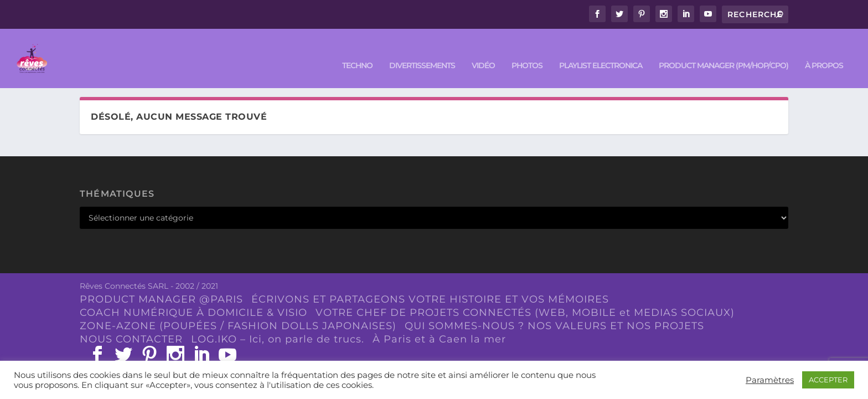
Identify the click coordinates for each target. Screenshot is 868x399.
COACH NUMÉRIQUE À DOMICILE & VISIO (193, 311)
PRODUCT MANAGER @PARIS (161, 298)
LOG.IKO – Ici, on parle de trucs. (278, 337)
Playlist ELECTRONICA (601, 51)
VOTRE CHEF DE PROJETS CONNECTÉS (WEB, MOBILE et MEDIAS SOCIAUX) (525, 311)
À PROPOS (824, 51)
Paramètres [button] (770, 380)
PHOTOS (527, 51)
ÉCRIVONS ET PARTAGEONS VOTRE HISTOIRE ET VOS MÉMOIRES (430, 298)
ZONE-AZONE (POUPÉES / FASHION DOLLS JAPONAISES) (238, 324)
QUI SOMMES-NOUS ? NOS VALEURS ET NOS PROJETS (554, 324)
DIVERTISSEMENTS (422, 51)
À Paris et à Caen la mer (439, 337)
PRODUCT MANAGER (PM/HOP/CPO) (724, 51)
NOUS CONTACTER (131, 337)
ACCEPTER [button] (828, 380)
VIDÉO (483, 51)
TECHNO (357, 51)
